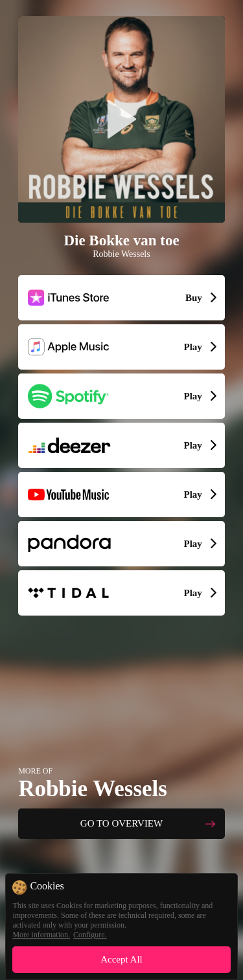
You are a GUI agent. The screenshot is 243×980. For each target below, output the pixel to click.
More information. (41, 935)
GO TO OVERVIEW (121, 823)
